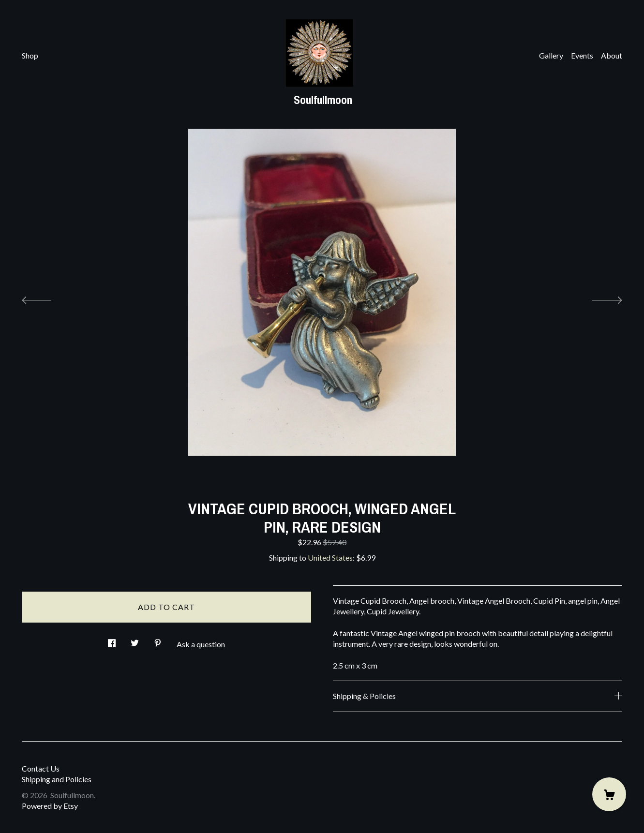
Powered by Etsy (50, 806)
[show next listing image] (598, 297)
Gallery (551, 55)
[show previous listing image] (46, 297)
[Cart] (609, 794)
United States (330, 558)
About (612, 55)
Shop (30, 55)
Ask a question (201, 644)
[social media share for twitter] (135, 640)
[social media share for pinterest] (158, 640)
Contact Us (41, 768)
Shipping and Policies (57, 779)
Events (582, 55)
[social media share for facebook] (112, 640)
